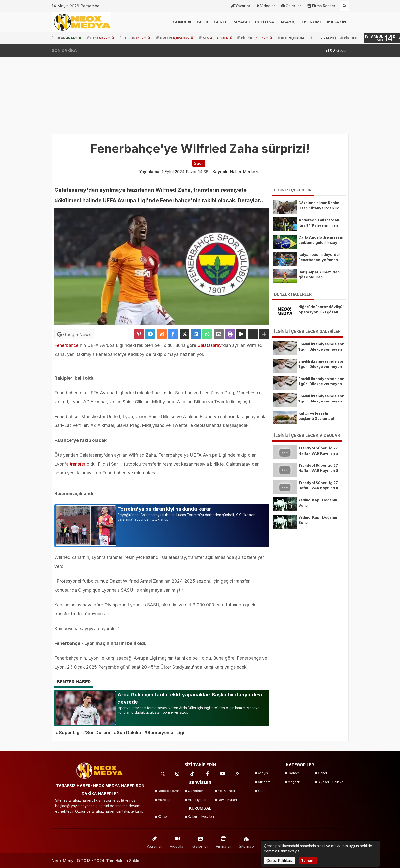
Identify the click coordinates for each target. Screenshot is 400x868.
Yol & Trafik (227, 791)
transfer (78, 464)
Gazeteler (196, 791)
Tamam (308, 860)
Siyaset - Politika (331, 782)
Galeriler (291, 6)
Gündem (264, 782)
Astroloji (164, 800)
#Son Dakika (127, 732)
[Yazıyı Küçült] (253, 334)
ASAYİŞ (288, 22)
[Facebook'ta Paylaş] (173, 334)
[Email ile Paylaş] (219, 334)
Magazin (294, 782)
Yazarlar (241, 6)
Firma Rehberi (322, 6)
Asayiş (263, 773)
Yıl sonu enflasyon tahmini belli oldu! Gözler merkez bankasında (328, 50)
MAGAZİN (337, 22)
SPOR (203, 22)
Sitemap (246, 841)
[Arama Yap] (344, 6)
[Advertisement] (200, 93)
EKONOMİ (311, 22)
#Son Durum (97, 732)
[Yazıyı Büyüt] (264, 334)
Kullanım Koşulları (201, 816)
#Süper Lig (68, 732)
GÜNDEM (182, 22)
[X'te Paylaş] (185, 334)
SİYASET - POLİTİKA (254, 22)
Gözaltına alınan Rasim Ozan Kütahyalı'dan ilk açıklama (199, 50)
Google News (74, 334)
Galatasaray (210, 345)
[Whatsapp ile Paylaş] (207, 334)
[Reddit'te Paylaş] (162, 334)
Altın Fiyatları (198, 800)
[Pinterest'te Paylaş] (139, 334)
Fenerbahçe (66, 345)
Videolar (266, 6)
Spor (261, 791)
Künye (162, 816)
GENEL (221, 22)
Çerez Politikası (280, 860)
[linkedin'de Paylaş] (196, 334)
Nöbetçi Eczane (170, 791)
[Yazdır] (230, 334)
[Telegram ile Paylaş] (150, 334)
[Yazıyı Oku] (241, 334)
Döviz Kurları (227, 800)
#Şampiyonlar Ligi (164, 732)
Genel (322, 773)
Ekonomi (294, 773)
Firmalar (224, 841)
